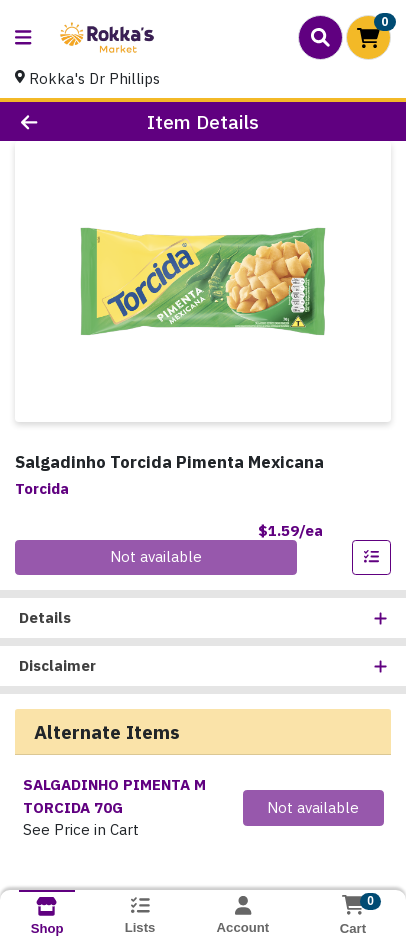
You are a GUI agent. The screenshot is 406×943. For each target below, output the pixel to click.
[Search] (320, 37)
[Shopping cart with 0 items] (368, 37)
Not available (156, 556)
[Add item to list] (372, 558)
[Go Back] (62, 121)
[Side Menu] (23, 37)
